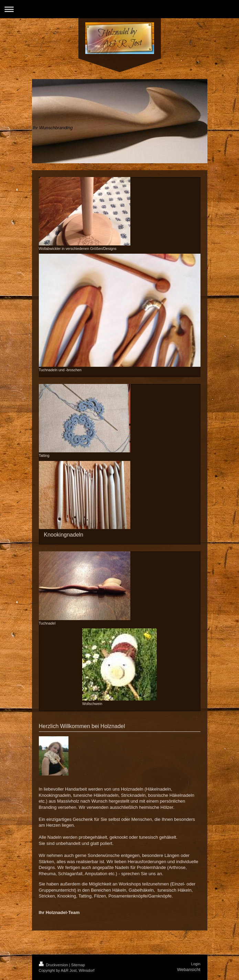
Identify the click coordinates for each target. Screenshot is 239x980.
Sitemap (78, 965)
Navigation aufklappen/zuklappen (119, 9)
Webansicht (189, 970)
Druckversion (54, 965)
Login (196, 964)
